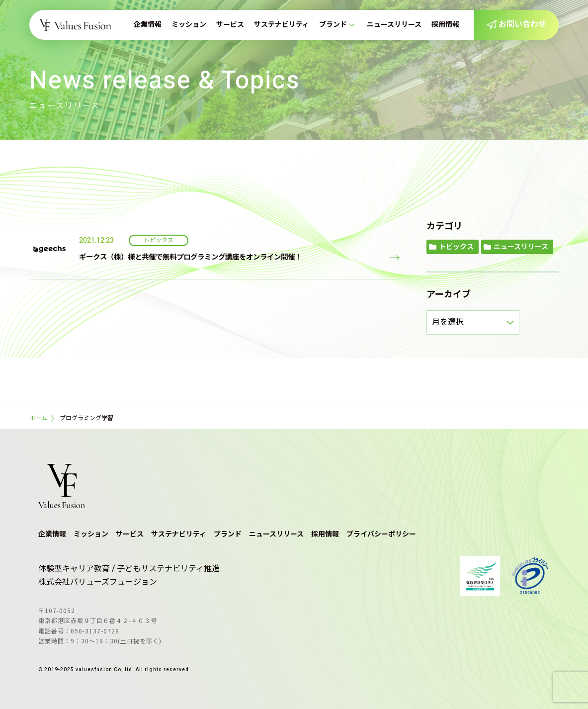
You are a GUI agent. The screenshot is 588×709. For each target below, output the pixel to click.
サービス (230, 25)
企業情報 (148, 25)
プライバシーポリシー (381, 534)
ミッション (189, 25)
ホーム (38, 418)
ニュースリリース (394, 25)
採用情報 (445, 25)
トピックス (456, 247)
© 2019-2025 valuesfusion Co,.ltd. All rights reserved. (115, 670)
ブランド (333, 25)
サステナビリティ (282, 25)
